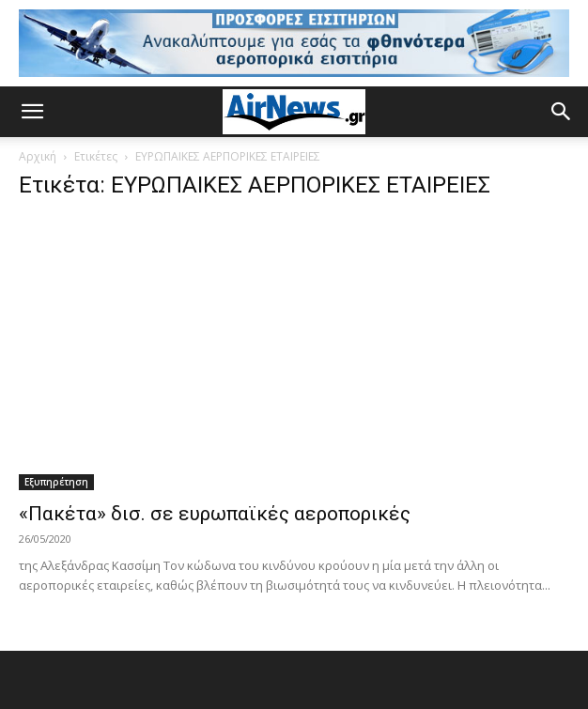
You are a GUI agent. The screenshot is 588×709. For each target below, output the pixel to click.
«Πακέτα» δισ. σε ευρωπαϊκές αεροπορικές (215, 514)
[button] (32, 112)
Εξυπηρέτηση (56, 482)
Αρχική (38, 156)
